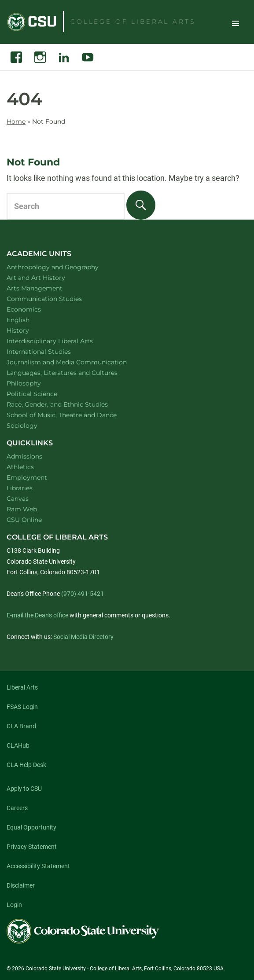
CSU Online (24, 520)
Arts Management (46, 288)
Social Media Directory (83, 637)
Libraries (20, 488)
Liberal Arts (22, 687)
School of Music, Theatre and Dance (73, 415)
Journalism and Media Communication (78, 362)
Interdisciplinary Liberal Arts (61, 341)
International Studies (50, 351)
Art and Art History (47, 277)
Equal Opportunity (31, 827)
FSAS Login (22, 707)
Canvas (18, 499)
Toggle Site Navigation (236, 23)
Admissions (24, 456)
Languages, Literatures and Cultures (74, 373)
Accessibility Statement (38, 866)
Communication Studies (56, 299)
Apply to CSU (24, 789)
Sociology (33, 425)
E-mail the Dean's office (37, 615)
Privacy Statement (32, 847)
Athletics (20, 467)
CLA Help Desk (26, 765)
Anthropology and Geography (64, 267)
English (29, 320)
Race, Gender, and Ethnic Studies (69, 404)
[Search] (141, 205)
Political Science (43, 394)
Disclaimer (21, 885)
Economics (35, 309)
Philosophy (35, 383)
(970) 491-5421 (83, 594)
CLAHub (18, 745)
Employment (27, 477)
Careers (17, 808)
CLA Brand (21, 726)
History (29, 330)
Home (16, 121)
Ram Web (22, 509)
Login (14, 905)
